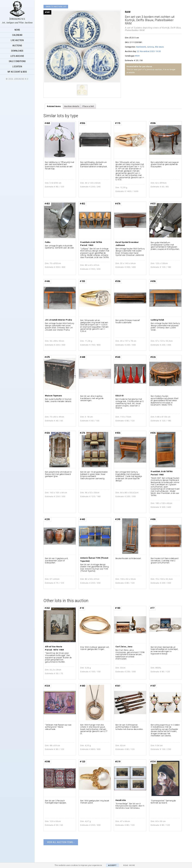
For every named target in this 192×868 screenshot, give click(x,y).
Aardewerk (141, 47)
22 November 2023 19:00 (149, 51)
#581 (137, 56)
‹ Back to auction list (56, 7)
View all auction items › (61, 842)
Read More (129, 865)
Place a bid (88, 106)
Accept (112, 865)
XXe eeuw (159, 47)
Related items (54, 106)
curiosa (150, 47)
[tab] (54, 106)
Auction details (72, 106)
